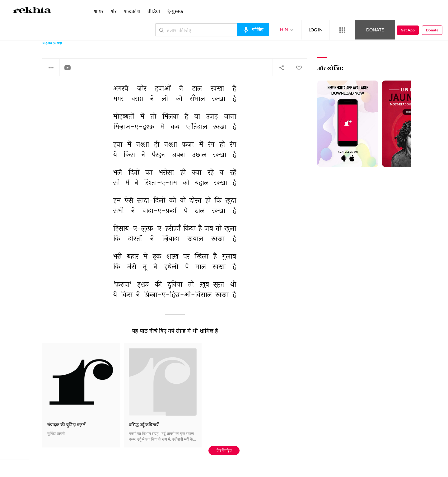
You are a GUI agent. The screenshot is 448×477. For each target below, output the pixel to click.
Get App (408, 30)
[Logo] (32, 11)
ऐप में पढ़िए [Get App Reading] (224, 450)
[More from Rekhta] (342, 30)
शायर (99, 11)
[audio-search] (253, 30)
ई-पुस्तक (175, 11)
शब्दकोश (132, 11)
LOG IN (316, 30)
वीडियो (154, 11)
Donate (375, 30)
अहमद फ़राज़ (52, 43)
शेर (114, 11)
